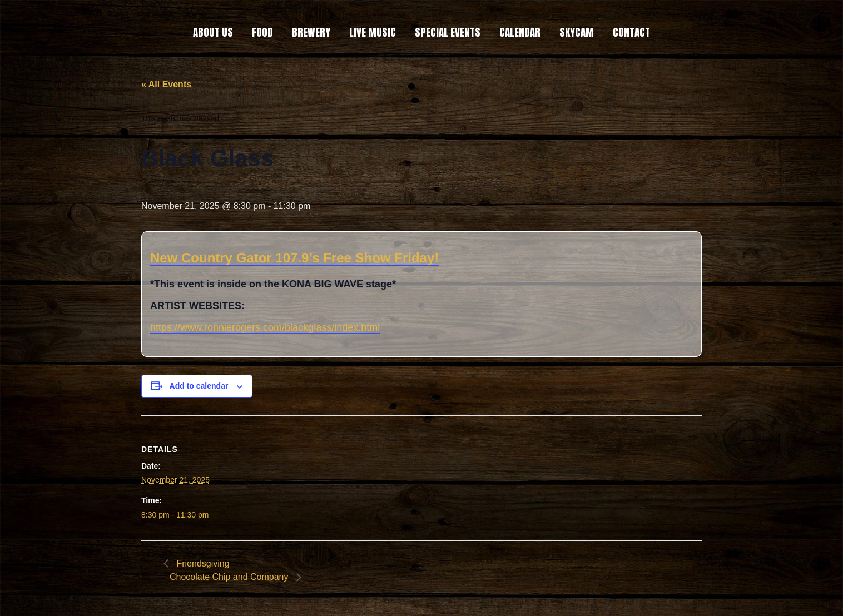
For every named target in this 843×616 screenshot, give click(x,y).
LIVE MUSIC (373, 32)
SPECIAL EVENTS (448, 32)
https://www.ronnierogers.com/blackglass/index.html (265, 327)
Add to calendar (199, 386)
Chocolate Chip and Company (230, 577)
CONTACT (631, 32)
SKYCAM (577, 32)
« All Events (166, 84)
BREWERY (311, 32)
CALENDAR (520, 32)
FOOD (262, 32)
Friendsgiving (202, 563)
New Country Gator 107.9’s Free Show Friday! (294, 258)
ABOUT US (213, 32)
